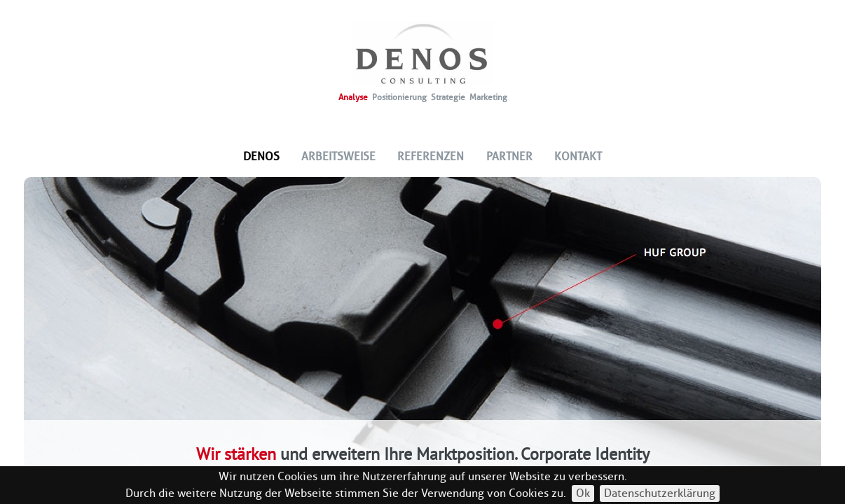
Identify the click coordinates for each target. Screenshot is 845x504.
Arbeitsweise (338, 156)
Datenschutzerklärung (660, 493)
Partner (509, 156)
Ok (583, 493)
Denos (261, 156)
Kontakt (578, 156)
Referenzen (431, 156)
